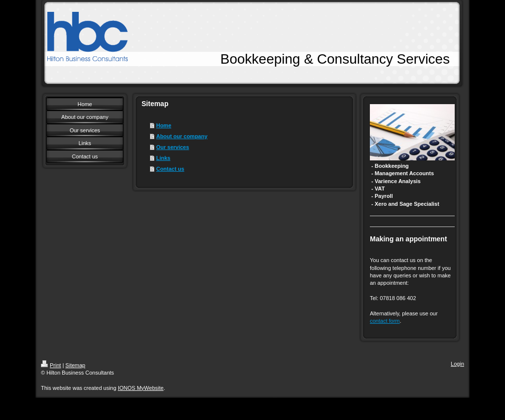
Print (51, 365)
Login (457, 364)
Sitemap (75, 365)
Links (163, 158)
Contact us (170, 169)
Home (164, 125)
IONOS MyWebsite (141, 388)
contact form (385, 321)
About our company (182, 136)
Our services (173, 147)
